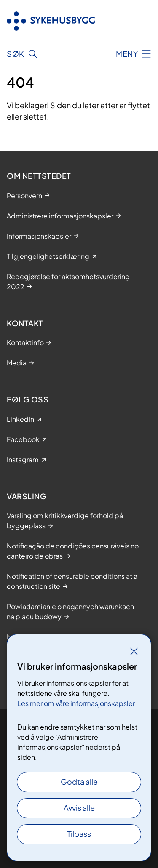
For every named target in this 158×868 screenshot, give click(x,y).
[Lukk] (134, 651)
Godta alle (79, 781)
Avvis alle (79, 808)
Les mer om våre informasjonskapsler (76, 703)
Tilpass (79, 834)
